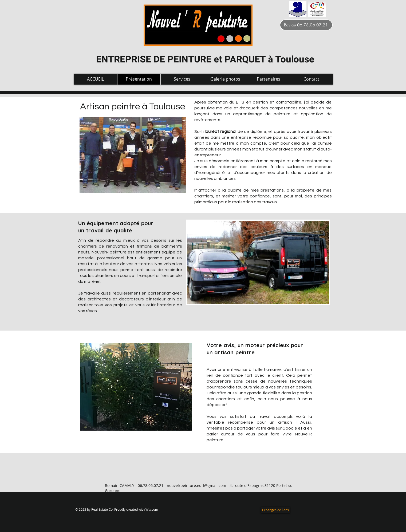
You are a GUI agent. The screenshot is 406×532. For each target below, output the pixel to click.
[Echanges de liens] (275, 510)
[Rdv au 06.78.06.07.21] (306, 25)
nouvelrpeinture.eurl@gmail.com (196, 485)
